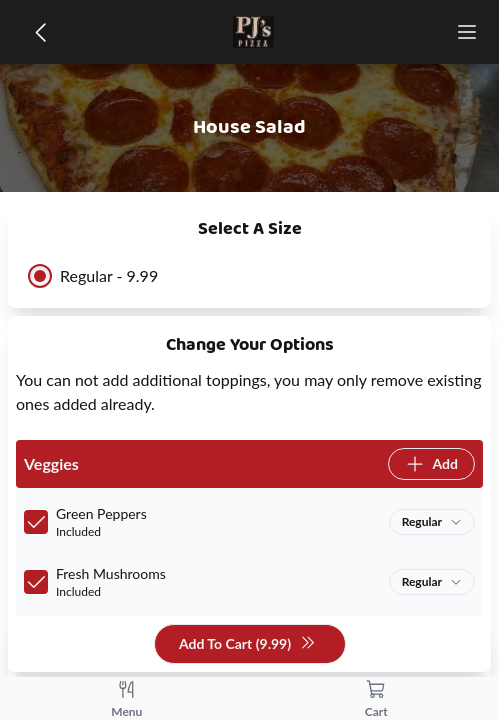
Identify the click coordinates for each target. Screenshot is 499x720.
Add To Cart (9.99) (247, 644)
